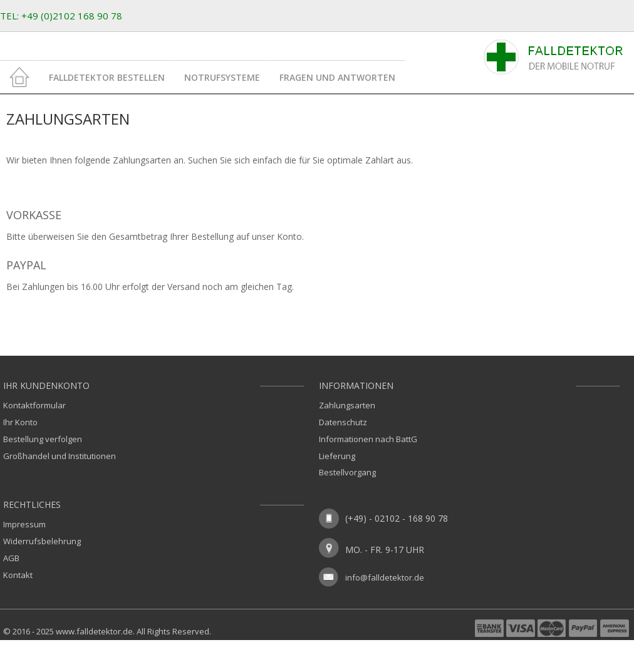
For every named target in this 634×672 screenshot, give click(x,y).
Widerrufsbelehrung (42, 541)
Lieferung (337, 456)
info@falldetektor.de (385, 577)
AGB (11, 558)
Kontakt (18, 575)
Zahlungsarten (347, 405)
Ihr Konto (20, 422)
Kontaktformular (34, 405)
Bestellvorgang (347, 472)
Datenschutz (343, 422)
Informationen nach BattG (368, 439)
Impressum (24, 524)
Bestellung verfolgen (43, 439)
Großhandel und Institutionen (60, 456)
